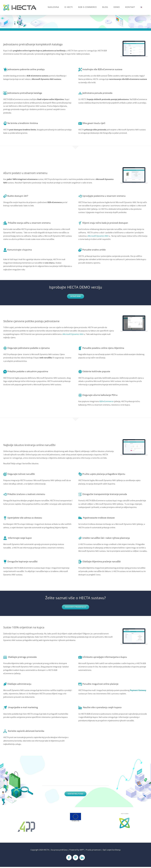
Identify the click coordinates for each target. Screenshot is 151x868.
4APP (82, 850)
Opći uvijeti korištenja (112, 850)
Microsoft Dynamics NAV (98, 236)
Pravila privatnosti (93, 850)
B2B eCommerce (106, 401)
